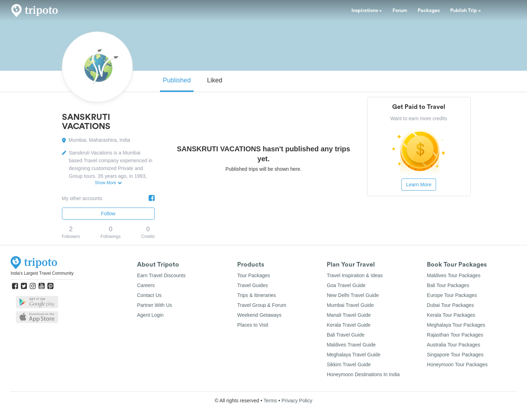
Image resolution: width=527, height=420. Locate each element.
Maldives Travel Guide (351, 345)
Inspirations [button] (367, 11)
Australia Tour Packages (454, 345)
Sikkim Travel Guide (349, 364)
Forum (400, 11)
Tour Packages (254, 275)
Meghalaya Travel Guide (354, 355)
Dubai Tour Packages (450, 305)
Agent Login (150, 315)
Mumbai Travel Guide (350, 305)
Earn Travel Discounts (161, 275)
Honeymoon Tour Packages (457, 364)
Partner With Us (154, 305)
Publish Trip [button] (466, 11)
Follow (108, 214)
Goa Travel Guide (346, 285)
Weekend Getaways (259, 315)
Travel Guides (253, 285)
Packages (429, 11)
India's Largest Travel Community (42, 273)
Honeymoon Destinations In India (363, 374)
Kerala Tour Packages (451, 315)
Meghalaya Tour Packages (456, 325)
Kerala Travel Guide (349, 325)
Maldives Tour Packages (454, 275)
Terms (270, 401)
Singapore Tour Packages (455, 355)
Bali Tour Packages (448, 285)
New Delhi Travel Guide (353, 295)
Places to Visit (253, 325)
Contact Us (149, 295)
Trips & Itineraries (256, 295)
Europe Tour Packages (452, 295)
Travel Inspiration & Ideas (355, 275)
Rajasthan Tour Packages (455, 335)
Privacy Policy (297, 401)
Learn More (419, 185)
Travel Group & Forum (262, 305)
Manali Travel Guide (349, 315)
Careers (146, 285)
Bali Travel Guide (346, 335)
